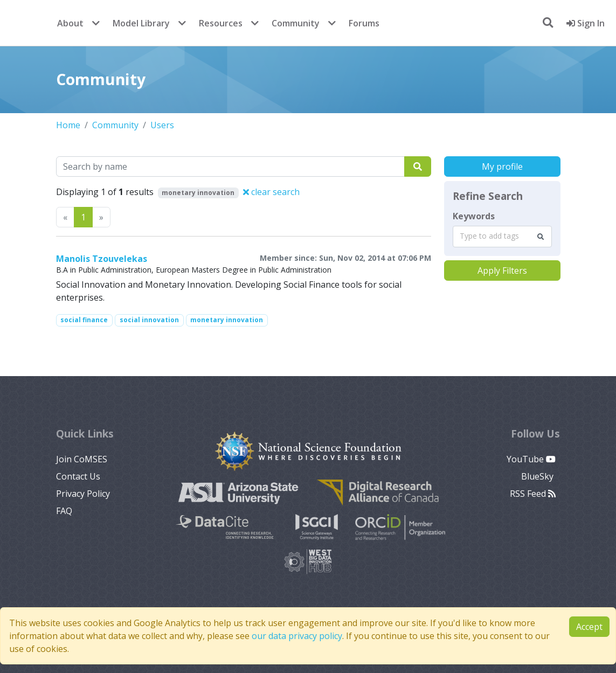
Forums (364, 23)
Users (162, 125)
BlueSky (538, 476)
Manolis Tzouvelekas (102, 259)
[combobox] (502, 237)
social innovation (149, 320)
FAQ (64, 511)
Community (296, 23)
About (70, 23)
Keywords (474, 216)
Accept (589, 627)
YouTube (531, 459)
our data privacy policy (297, 636)
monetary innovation (227, 320)
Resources (221, 23)
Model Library (141, 23)
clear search (271, 192)
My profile (502, 166)
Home (68, 125)
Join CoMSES (82, 459)
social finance (84, 320)
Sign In (586, 23)
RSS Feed (533, 494)
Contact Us (78, 476)
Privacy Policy (83, 494)
